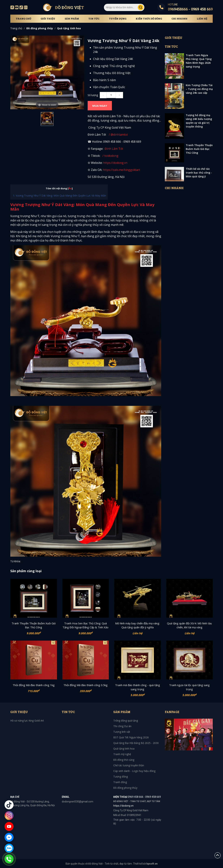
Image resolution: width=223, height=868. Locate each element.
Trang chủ (23, 19)
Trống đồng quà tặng (126, 721)
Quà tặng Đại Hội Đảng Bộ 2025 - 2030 (136, 743)
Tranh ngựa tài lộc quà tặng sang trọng (189, 687)
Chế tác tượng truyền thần (129, 765)
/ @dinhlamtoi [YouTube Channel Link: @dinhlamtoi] (117, 135)
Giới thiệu (48, 19)
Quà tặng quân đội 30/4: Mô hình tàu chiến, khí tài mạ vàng (189, 625)
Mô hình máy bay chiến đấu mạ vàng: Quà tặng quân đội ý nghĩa (137, 625)
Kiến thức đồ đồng (149, 19)
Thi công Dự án (122, 726)
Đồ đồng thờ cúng (124, 760)
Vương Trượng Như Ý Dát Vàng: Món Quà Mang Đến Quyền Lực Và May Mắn (61, 196)
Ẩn (70, 188)
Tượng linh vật (122, 732)
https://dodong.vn (115, 163)
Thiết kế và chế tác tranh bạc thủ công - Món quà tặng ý (199, 173)
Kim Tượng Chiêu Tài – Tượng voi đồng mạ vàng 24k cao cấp (199, 89)
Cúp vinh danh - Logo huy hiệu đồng (134, 771)
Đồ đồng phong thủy (40, 28)
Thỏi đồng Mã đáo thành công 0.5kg (85, 685)
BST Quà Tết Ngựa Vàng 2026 (131, 737)
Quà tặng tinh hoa (69, 28)
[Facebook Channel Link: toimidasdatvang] (104, 149)
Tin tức (94, 19)
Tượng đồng (121, 777)
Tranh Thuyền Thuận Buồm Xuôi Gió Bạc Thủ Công (199, 149)
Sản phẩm (72, 19)
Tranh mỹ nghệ (122, 754)
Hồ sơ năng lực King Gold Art (27, 721)
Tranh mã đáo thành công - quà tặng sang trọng (138, 687)
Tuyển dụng (118, 19)
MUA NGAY (100, 106)
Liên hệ (202, 19)
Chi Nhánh (179, 19)
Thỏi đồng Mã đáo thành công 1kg (34, 685)
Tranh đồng (120, 782)
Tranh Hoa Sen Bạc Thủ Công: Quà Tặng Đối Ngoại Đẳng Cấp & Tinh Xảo (85, 625)
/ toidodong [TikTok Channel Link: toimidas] (110, 156)
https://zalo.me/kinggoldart (122, 170)
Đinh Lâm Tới (114, 149)
